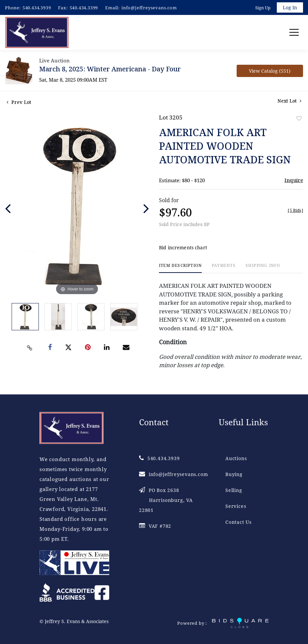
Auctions (236, 459)
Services (236, 506)
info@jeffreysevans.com (149, 8)
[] (295, 211)
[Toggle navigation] (294, 33)
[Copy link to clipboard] (30, 348)
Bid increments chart (183, 248)
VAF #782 (155, 526)
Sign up (263, 8)
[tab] (180, 268)
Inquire (294, 180)
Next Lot (289, 101)
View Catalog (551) (270, 71)
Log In (290, 7)
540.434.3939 (37, 8)
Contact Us (238, 522)
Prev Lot (19, 102)
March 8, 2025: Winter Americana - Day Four (110, 69)
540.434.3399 (84, 8)
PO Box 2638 (166, 500)
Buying (234, 475)
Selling (234, 490)
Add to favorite (299, 119)
